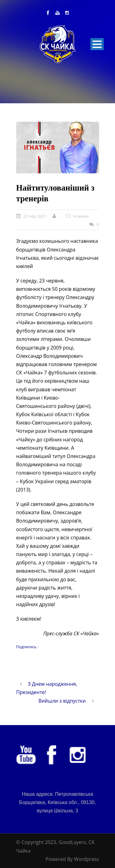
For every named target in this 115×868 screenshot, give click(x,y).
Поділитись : (27, 647)
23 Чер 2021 (35, 216)
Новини (81, 216)
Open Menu (97, 44)
